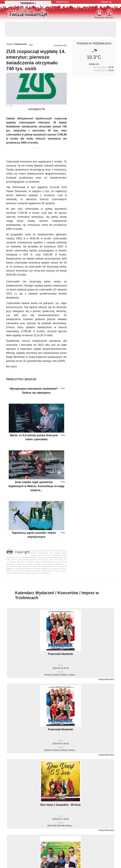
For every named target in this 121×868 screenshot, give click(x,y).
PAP (31, 45)
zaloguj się (106, 2)
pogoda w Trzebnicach (94, 44)
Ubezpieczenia (21, 44)
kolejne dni (94, 64)
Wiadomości (62, 2)
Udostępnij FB (36, 109)
